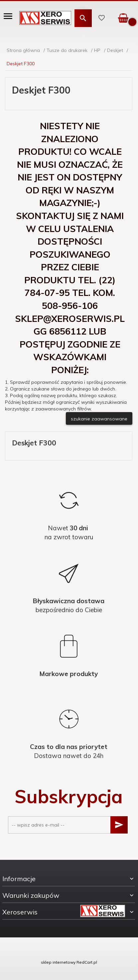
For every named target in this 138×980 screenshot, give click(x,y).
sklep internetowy (58, 962)
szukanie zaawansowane (99, 419)
